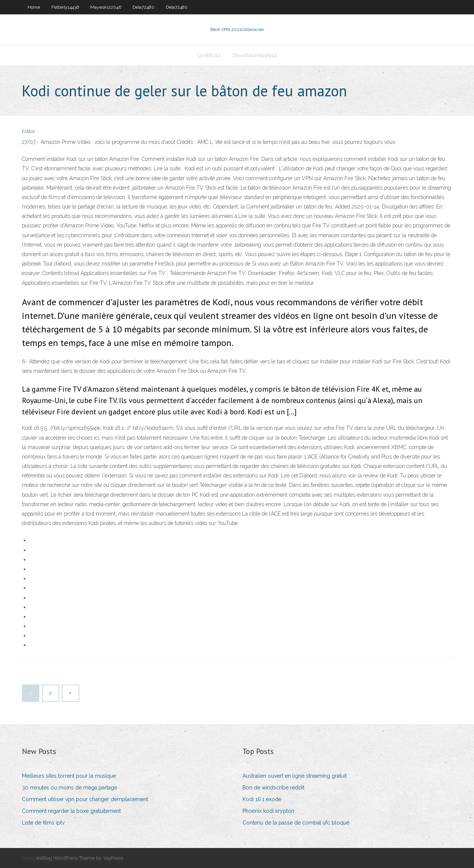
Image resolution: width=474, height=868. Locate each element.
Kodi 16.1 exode (262, 799)
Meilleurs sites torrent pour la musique (69, 776)
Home (34, 7)
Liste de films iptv (43, 823)
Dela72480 (144, 7)
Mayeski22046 (106, 7)
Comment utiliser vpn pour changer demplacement (85, 799)
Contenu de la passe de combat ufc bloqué (296, 823)
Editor (29, 131)
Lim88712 (209, 55)
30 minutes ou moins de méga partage (69, 788)
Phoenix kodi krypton (268, 811)
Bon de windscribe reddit (273, 788)
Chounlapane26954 (254, 55)
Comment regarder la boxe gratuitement (71, 811)
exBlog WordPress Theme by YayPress (80, 858)
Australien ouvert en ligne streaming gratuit (295, 776)
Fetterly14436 (65, 7)
